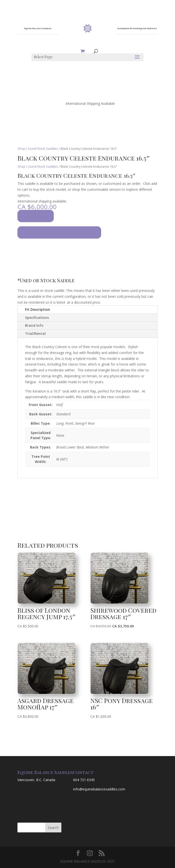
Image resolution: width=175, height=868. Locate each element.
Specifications (37, 318)
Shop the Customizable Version (59, 232)
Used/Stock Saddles (43, 149)
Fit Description (38, 309)
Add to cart (36, 216)
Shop (21, 149)
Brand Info (34, 325)
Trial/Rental (35, 333)
